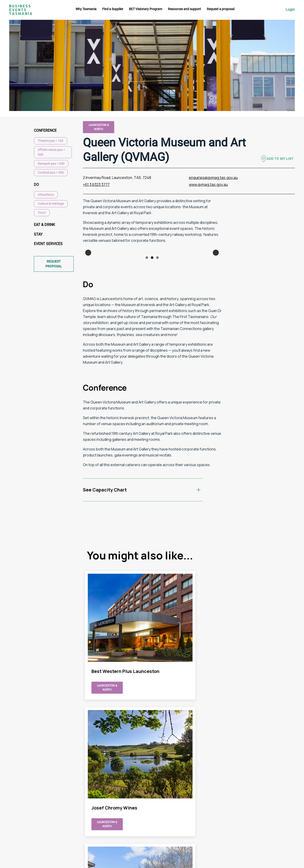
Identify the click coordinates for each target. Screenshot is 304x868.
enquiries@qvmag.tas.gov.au (213, 178)
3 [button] (157, 316)
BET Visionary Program (146, 9)
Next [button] (216, 282)
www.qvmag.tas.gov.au (208, 184)
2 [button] (152, 316)
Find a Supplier (113, 9)
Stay (38, 235)
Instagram (287, 789)
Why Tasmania (86, 9)
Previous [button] (88, 282)
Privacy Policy (205, 819)
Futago (115, 861)
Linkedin (285, 806)
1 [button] (147, 316)
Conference (45, 130)
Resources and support (184, 9)
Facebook (286, 797)
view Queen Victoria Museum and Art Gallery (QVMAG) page (119, 679)
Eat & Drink (44, 225)
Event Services (48, 244)
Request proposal (54, 264)
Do (36, 185)
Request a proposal (221, 9)
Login (290, 10)
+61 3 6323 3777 (96, 184)
